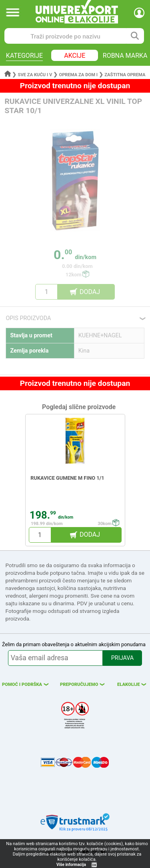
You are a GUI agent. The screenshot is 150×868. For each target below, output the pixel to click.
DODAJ (90, 292)
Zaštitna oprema (125, 75)
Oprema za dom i (78, 75)
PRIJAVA (122, 658)
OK (94, 865)
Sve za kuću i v (35, 75)
